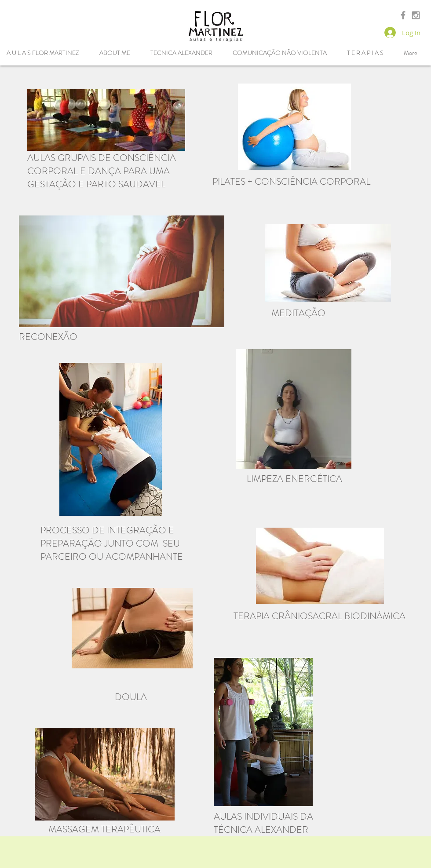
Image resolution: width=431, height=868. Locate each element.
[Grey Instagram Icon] (416, 15)
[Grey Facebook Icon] (403, 15)
